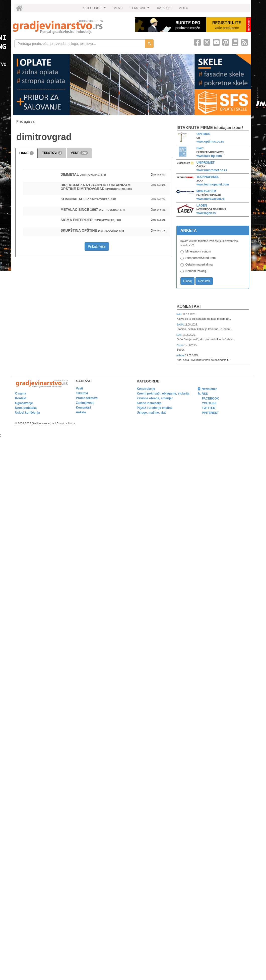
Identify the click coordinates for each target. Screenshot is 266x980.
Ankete (81, 412)
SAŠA (180, 324)
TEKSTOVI (141, 9)
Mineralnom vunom (198, 251)
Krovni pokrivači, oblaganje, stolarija (163, 394)
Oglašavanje (24, 403)
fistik (180, 314)
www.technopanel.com (213, 184)
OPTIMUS (203, 134)
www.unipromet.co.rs (212, 170)
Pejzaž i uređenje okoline (155, 408)
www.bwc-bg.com (209, 156)
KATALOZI (164, 8)
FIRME (26, 153)
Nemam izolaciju (196, 271)
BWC (200, 148)
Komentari (189, 306)
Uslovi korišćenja (27, 413)
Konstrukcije (146, 389)
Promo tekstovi (87, 398)
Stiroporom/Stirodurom (201, 258)
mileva (181, 355)
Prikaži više (97, 246)
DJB (179, 335)
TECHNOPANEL (208, 177)
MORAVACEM (206, 191)
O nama (21, 394)
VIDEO (184, 8)
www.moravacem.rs (211, 199)
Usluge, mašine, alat (151, 413)
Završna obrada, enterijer (155, 398)
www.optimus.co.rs (210, 142)
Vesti (80, 388)
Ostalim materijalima (199, 265)
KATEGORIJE (95, 9)
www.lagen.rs (206, 213)
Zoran (180, 345)
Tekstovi (82, 393)
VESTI (118, 8)
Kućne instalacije (149, 403)
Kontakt (21, 398)
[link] (70, 26)
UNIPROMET (206, 163)
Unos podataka (26, 408)
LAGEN (202, 206)
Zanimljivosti (85, 403)
